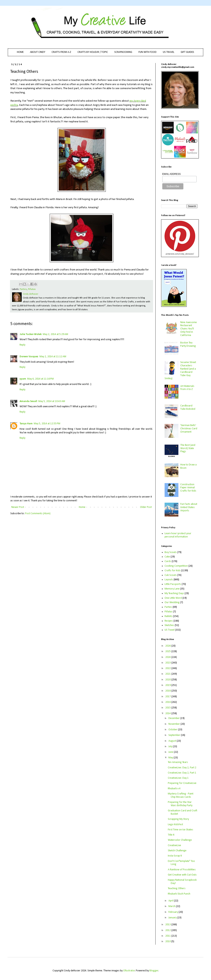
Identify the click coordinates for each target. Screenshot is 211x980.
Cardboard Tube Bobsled (188, 407)
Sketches (169, 625)
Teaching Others (177, 888)
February (173, 912)
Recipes (169, 621)
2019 (168, 685)
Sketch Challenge (177, 851)
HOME (20, 52)
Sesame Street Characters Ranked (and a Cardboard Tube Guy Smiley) (180, 370)
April (171, 901)
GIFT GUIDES (187, 52)
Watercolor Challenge (180, 840)
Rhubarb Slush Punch (179, 894)
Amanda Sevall (28, 401)
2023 (168, 663)
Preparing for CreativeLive (182, 783)
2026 (168, 646)
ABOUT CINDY (38, 52)
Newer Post (18, 507)
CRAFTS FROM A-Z (61, 52)
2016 (168, 702)
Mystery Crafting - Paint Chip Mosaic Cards (181, 795)
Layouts (169, 580)
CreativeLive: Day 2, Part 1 (182, 773)
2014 (168, 713)
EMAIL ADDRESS (171, 174)
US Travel (170, 630)
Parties (23, 289)
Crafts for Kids (173, 571)
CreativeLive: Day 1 (178, 778)
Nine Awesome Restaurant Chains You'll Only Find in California (189, 329)
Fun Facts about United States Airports (189, 507)
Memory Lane (172, 589)
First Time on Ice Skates (181, 830)
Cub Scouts (171, 575)
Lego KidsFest (175, 825)
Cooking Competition (176, 566)
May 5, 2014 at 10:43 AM (52, 401)
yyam (23, 379)
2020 (168, 680)
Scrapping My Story (178, 819)
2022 (168, 668)
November (174, 724)
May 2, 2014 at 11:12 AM (53, 357)
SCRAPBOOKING (123, 52)
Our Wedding (172, 602)
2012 (168, 930)
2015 (168, 708)
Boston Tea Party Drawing (188, 344)
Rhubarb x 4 (174, 789)
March (172, 906)
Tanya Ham (26, 424)
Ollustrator (129, 971)
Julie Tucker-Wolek (31, 334)
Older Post (146, 507)
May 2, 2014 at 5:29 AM (55, 334)
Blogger (154, 971)
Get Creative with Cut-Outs (182, 875)
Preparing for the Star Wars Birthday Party (180, 804)
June (171, 752)
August (173, 741)
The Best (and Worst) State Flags (188, 448)
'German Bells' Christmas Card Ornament (189, 429)
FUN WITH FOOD (148, 52)
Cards (168, 561)
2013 (168, 925)
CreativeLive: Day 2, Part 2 (182, 768)
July (171, 747)
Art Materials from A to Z (187, 388)
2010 (168, 941)
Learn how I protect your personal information (178, 535)
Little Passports (173, 584)
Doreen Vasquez (29, 357)
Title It (171, 835)
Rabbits (169, 616)
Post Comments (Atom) (38, 514)
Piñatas (32, 289)
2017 (168, 697)
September (175, 735)
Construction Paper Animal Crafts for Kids (188, 488)
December (174, 718)
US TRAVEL (169, 52)
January (173, 918)
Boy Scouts (171, 552)
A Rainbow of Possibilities (182, 870)
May (171, 758)
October (173, 730)
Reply (22, 345)
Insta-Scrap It (175, 856)
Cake (167, 557)
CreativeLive (174, 845)
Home (82, 507)
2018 (168, 691)
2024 (168, 657)
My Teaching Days (174, 593)
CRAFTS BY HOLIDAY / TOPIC (93, 52)
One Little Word (173, 598)
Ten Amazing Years (178, 762)
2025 (168, 651)
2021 (168, 674)
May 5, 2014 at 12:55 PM (47, 424)
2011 (168, 936)
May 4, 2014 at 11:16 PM (40, 379)
